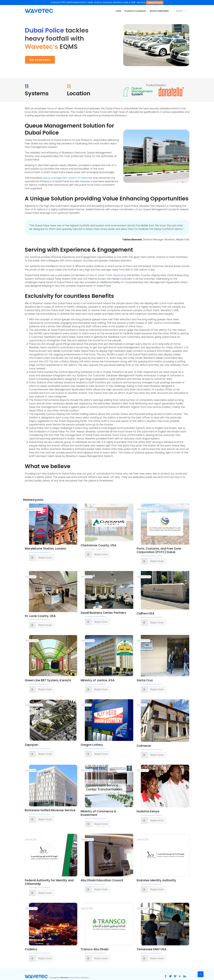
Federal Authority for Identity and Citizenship (49, 882)
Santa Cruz (145, 680)
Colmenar (144, 746)
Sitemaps (85, 978)
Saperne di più (155, 3)
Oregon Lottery (92, 745)
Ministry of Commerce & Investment (98, 813)
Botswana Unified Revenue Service (50, 810)
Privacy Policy (74, 978)
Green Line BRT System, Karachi (48, 680)
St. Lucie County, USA (40, 616)
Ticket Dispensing (116, 275)
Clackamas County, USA (98, 545)
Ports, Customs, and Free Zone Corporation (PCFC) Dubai (159, 550)
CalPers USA (145, 613)
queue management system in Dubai (65, 178)
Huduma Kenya (148, 811)
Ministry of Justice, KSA (98, 680)
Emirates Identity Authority (156, 880)
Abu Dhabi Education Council (102, 880)
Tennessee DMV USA (152, 949)
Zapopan (31, 745)
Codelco (31, 949)
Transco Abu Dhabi (95, 949)
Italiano (181, 11)
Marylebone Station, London (45, 549)
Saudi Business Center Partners (103, 613)
